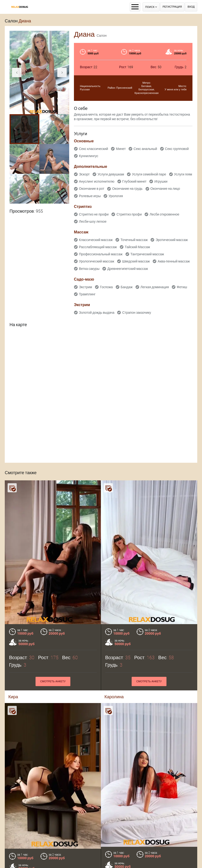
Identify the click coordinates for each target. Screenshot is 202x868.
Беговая (146, 86)
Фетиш (182, 287)
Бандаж (127, 287)
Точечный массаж (134, 240)
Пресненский (124, 88)
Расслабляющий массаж (98, 247)
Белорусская (146, 90)
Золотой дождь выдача (97, 313)
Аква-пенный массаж (174, 261)
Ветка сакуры (89, 269)
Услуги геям (183, 174)
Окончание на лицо (165, 189)
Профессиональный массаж (101, 254)
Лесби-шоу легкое (93, 221)
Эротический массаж (172, 240)
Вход (191, 7)
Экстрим (85, 287)
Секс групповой (177, 149)
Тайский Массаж (137, 247)
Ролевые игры (90, 196)
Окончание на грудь (127, 189)
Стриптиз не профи (94, 214)
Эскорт (84, 174)
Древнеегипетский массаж (128, 269)
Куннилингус (89, 156)
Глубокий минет (135, 181)
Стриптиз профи (129, 214)
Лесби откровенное (164, 214)
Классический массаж (96, 240)
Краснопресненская (147, 93)
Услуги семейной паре (149, 174)
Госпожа (106, 287)
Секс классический (93, 149)
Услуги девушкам (111, 174)
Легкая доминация (155, 287)
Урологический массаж (97, 261)
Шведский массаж (136, 261)
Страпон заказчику (137, 313)
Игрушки (161, 181)
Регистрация (172, 7)
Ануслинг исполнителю (97, 181)
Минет (121, 149)
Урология (116, 196)
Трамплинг (87, 294)
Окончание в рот (92, 189)
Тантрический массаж (147, 254)
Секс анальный (145, 149)
